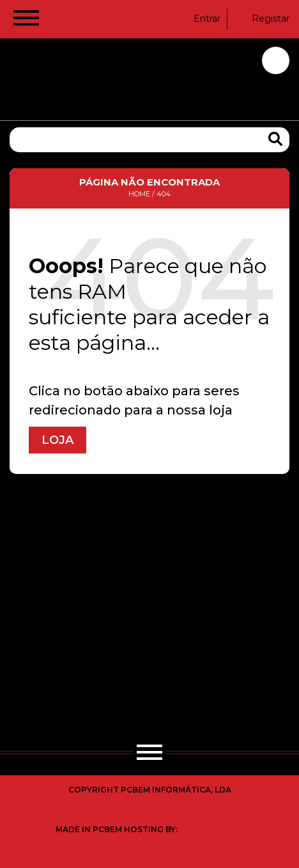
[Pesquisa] (149, 140)
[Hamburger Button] (26, 20)
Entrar (199, 19)
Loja (57, 440)
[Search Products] (275, 139)
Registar (263, 19)
